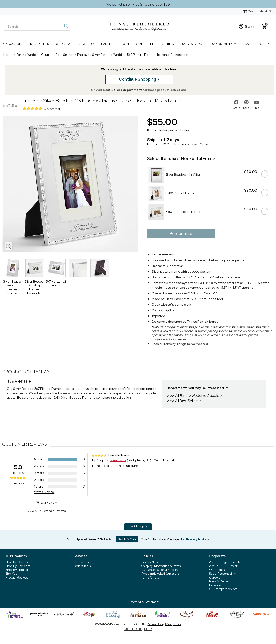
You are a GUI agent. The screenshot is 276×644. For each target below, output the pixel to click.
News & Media (219, 581)
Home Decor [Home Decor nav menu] (132, 44)
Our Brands (217, 570)
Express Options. (200, 144)
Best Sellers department (122, 90)
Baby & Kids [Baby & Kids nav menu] (191, 44)
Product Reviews (17, 577)
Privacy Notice (151, 562)
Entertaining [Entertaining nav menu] (162, 44)
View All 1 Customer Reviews (46, 511)
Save (246, 108)
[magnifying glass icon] (9, 246)
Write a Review (44, 492)
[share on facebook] (236, 102)
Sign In (247, 26)
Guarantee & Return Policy (160, 570)
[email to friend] (257, 102)
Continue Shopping (138, 79)
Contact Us (81, 562)
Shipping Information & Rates (161, 566)
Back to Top (138, 526)
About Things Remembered (228, 562)
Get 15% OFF (127, 539)
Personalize (181, 234)
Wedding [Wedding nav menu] (64, 44)
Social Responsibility (223, 574)
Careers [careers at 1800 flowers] (215, 577)
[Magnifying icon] (66, 26)
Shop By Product (17, 570)
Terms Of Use (150, 577)
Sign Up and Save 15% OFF (89, 539)
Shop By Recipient (18, 566)
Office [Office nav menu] (266, 44)
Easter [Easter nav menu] (107, 44)
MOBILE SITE (133, 629)
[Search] (37, 26)
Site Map (11, 574)
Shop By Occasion (18, 562)
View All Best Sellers (182, 401)
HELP (148, 629)
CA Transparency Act (223, 589)
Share (237, 108)
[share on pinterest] (246, 102)
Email (257, 108)
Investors (215, 585)
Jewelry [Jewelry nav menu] (87, 44)
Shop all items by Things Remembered (180, 344)
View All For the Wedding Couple (193, 396)
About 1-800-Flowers (224, 566)
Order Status (82, 566)
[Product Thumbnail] (13, 268)
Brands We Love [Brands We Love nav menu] (223, 44)
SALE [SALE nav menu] (249, 44)
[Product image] (70, 184)
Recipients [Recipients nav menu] (40, 44)
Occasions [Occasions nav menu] (13, 44)
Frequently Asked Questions (160, 574)
